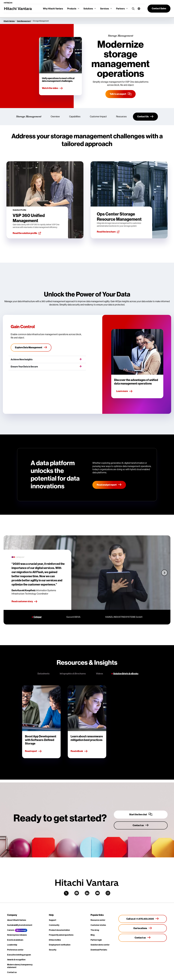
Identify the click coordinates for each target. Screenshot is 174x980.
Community (54, 925)
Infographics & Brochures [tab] (73, 674)
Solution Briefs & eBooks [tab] (126, 674)
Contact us (12, 972)
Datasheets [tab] (43, 674)
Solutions (88, 9)
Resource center (98, 920)
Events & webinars (15, 940)
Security (53, 950)
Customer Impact (98, 117)
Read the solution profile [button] (27, 233)
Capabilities (75, 117)
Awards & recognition (16, 960)
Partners (120, 9)
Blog (93, 935)
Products (72, 9)
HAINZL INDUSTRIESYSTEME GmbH (124, 617)
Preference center (15, 950)
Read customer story (25, 602)
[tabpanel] (87, 722)
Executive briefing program (19, 955)
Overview (55, 117)
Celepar (38, 617)
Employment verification (60, 945)
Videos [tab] (99, 674)
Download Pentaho (99, 950)
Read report (33, 751)
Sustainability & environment (20, 925)
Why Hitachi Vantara (53, 9)
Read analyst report (109, 485)
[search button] (133, 8)
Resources (121, 117)
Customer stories (98, 925)
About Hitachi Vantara (17, 920)
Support (53, 920)
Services (105, 9)
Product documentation (59, 930)
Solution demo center (100, 945)
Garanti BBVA (73, 617)
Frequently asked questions (61, 935)
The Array (95, 930)
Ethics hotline (55, 940)
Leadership (12, 945)
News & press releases (17, 935)
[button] (138, 9)
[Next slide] (164, 573)
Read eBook (79, 751)
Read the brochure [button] (108, 232)
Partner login (96, 940)
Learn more (124, 391)
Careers (11, 930)
